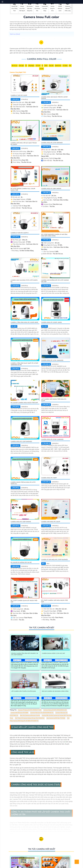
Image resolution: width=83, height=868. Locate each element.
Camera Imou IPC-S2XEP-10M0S (51, 322)
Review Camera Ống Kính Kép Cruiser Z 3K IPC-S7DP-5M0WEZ (25, 654)
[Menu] (3, 2)
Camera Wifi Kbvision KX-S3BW (19, 713)
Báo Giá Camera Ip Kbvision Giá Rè (30, 715)
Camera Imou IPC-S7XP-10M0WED (52, 360)
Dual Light (21, 66)
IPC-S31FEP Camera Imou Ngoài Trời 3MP (24, 403)
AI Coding (65, 66)
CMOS (46, 66)
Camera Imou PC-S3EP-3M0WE (51, 189)
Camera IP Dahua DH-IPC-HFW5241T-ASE (30, 710)
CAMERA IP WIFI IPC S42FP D (20, 233)
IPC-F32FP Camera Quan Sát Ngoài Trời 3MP (24, 601)
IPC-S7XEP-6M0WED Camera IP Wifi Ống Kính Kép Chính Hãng (54, 235)
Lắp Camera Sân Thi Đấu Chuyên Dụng (24, 691)
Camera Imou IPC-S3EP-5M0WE (21, 522)
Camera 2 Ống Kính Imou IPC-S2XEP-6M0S (24, 322)
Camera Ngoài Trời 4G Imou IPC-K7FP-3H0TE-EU (23, 483)
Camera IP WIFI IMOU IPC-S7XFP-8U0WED (54, 560)
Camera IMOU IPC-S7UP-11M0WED (52, 439)
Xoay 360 (51, 66)
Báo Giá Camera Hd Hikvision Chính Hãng (55, 691)
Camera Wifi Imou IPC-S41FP (51, 522)
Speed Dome (58, 66)
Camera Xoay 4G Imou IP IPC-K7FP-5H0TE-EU (24, 281)
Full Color (38, 66)
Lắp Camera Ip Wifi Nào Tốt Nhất (56, 718)
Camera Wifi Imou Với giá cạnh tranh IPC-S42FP (24, 144)
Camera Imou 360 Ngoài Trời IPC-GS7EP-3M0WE (55, 98)
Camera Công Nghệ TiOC (18, 72)
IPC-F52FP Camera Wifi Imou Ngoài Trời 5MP (55, 601)
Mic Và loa (15, 66)
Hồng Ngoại (31, 66)
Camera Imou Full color (42, 59)
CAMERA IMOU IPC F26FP (49, 478)
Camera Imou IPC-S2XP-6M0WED (21, 441)
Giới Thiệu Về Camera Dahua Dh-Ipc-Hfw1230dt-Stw (30, 718)
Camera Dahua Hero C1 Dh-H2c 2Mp (53, 653)
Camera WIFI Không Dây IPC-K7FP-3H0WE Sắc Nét (55, 281)
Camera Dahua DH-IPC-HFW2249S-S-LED (55, 710)
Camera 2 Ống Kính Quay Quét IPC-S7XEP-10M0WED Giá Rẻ (25, 364)
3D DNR (41, 69)
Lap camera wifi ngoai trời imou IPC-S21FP (54, 400)
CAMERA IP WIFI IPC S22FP (19, 95)
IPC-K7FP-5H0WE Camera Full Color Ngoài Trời (23, 189)
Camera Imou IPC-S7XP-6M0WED (52, 143)
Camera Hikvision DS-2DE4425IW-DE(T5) (42, 713)
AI (42, 66)
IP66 (70, 66)
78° (26, 66)
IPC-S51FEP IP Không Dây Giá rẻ (21, 562)
